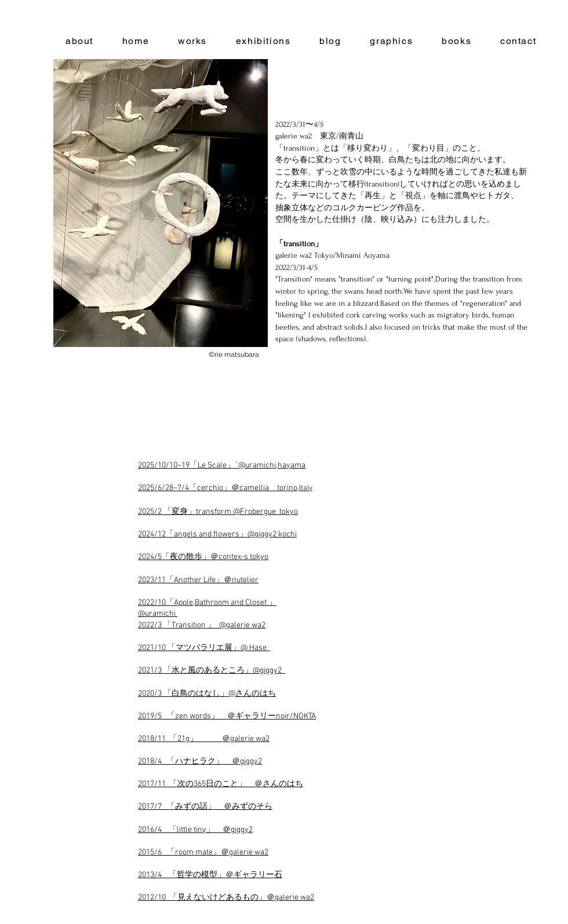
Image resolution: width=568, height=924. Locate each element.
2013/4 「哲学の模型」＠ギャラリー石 (210, 875)
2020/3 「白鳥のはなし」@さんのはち (207, 694)
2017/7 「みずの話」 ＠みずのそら (205, 807)
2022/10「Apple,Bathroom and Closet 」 (207, 603)
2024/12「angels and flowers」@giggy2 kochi (217, 534)
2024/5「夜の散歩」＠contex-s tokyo (203, 557)
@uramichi (158, 614)
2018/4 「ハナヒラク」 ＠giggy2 (200, 762)
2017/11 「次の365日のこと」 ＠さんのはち (221, 784)
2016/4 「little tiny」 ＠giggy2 (195, 830)
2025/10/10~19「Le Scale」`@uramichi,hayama (222, 465)
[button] (161, 203)
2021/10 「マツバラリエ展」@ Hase (204, 648)
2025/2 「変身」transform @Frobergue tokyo (218, 512)
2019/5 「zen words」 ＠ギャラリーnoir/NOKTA (227, 716)
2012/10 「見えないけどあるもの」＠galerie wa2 (226, 898)
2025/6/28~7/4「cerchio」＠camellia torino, (225, 488)
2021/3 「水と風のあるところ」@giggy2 (212, 671)
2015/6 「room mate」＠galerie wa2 (203, 852)
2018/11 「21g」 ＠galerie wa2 (204, 739)
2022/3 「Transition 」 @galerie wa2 (202, 625)
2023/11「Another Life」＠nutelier (198, 580)
